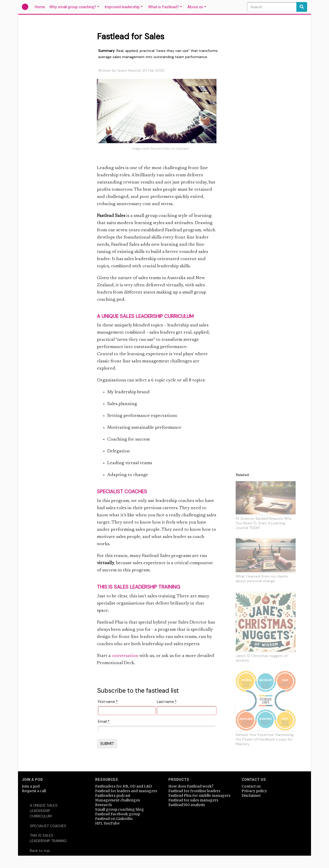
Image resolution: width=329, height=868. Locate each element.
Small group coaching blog (120, 809)
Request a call (34, 791)
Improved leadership (122, 7)
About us (195, 7)
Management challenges (117, 800)
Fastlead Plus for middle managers (199, 796)
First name (108, 702)
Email (104, 721)
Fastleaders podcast (113, 796)
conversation (125, 656)
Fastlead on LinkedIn (114, 819)
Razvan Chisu (161, 149)
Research (103, 805)
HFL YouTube (107, 823)
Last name (167, 702)
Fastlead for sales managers (193, 800)
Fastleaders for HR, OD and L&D (124, 786)
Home (41, 7)
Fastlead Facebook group (118, 814)
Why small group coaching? (73, 7)
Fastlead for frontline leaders (194, 791)
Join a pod (31, 786)
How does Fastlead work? (191, 786)
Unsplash (182, 149)
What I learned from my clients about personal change (262, 579)
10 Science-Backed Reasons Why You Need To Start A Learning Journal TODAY (264, 523)
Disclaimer (251, 796)
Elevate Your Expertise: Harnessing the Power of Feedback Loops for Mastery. (265, 739)
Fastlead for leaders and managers (126, 791)
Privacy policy (254, 791)
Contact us (251, 786)
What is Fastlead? (163, 7)
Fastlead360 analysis (187, 805)
